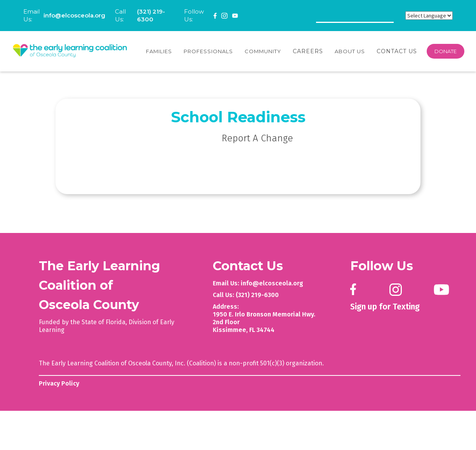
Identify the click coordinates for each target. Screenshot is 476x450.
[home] (70, 51)
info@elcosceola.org (74, 15)
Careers (308, 51)
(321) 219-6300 (151, 15)
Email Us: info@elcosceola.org (258, 283)
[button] (159, 51)
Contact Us (397, 51)
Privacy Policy (59, 383)
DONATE (446, 51)
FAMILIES (159, 51)
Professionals (208, 51)
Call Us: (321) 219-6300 (246, 295)
